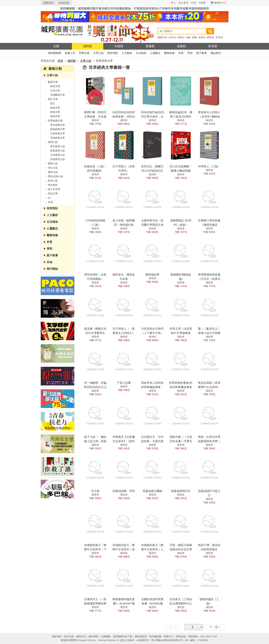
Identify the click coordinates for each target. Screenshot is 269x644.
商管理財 (113, 53)
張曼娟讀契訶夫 (181, 491)
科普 (181, 53)
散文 (53, 103)
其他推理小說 (58, 159)
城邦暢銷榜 (55, 53)
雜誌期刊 (216, 53)
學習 (190, 53)
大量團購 (106, 636)
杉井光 (172, 37)
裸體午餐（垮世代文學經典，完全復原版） (95, 117)
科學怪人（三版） (209, 166)
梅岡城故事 (152, 275)
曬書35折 (162, 37)
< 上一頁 (172, 627)
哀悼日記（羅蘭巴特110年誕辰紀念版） (152, 171)
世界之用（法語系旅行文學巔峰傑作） (181, 333)
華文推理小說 (58, 146)
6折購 (202, 3)
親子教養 (202, 53)
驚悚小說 (51, 164)
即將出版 (84, 53)
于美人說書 (124, 383)
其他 (49, 202)
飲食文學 (55, 112)
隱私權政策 (141, 636)
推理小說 (51, 142)
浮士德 (95, 491)
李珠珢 (219, 37)
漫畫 (188, 37)
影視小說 (51, 181)
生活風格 (141, 53)
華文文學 (51, 99)
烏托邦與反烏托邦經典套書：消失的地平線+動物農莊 (124, 117)
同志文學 (51, 194)
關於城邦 (57, 636)
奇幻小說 (51, 168)
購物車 (220, 3)
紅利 (194, 3)
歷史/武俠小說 (54, 176)
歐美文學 (55, 86)
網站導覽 (93, 636)
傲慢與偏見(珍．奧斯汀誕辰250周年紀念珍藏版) (181, 117)
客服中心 (169, 636)
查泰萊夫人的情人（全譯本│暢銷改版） (209, 117)
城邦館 (88, 46)
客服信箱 (181, 636)
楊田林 (210, 37)
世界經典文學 (54, 121)
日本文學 (55, 91)
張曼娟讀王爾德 (152, 491)
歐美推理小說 (58, 151)
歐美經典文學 (58, 129)
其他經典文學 (58, 138)
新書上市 (70, 53)
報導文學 (55, 116)
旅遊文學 (55, 108)
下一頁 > (215, 627)
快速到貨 (64, 3)
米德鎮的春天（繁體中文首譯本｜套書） (124, 549)
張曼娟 (202, 37)
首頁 (60, 61)
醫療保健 (169, 53)
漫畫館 (181, 46)
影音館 (213, 46)
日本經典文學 (58, 133)
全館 (56, 46)
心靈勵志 (155, 53)
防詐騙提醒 (155, 636)
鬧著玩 (181, 37)
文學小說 (98, 53)
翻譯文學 (51, 82)
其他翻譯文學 (58, 95)
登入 (173, 3)
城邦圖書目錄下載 (123, 636)
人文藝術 (127, 53)
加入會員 (183, 3)
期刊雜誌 (52, 269)
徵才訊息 (69, 636)
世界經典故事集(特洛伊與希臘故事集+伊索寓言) (181, 387)
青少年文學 (52, 189)
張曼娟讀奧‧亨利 (124, 491)
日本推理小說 (58, 155)
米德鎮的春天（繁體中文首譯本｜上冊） (152, 549)
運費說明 (48, 3)
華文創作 (51, 185)
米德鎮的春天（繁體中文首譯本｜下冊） (95, 549)
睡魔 (194, 37)
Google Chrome (87, 640)
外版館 (119, 46)
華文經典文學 (58, 125)
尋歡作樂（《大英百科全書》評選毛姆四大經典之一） (181, 441)
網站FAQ (81, 636)
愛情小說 (51, 172)
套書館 (150, 46)
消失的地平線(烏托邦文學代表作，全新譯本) (152, 117)
